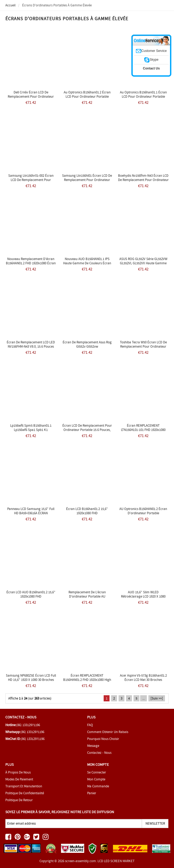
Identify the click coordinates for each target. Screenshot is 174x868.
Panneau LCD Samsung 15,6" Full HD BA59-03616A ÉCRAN (31, 511)
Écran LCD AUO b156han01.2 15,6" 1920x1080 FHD (31, 594)
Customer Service (151, 51)
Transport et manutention (24, 786)
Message (93, 746)
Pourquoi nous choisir (103, 739)
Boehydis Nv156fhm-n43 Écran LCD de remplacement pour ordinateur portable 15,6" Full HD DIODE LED (143, 180)
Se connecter (97, 772)
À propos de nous (18, 772)
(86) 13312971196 (28, 725)
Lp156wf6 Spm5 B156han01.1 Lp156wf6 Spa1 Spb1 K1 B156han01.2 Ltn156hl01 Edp (31, 430)
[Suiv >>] (157, 698)
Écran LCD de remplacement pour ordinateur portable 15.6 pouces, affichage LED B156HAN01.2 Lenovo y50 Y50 (87, 432)
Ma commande (98, 786)
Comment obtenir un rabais (108, 732)
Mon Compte (96, 779)
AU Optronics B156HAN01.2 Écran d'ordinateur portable (143, 511)
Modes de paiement (19, 779)
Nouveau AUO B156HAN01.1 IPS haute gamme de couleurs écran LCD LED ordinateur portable (87, 263)
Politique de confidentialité (25, 793)
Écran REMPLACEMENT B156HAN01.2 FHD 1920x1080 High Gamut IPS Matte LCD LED (87, 680)
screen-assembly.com (80, 861)
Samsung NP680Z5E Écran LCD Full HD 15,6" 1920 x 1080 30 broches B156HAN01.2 (31, 680)
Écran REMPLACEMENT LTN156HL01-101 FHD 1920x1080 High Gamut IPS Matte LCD (143, 430)
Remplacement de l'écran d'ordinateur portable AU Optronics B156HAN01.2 (87, 596)
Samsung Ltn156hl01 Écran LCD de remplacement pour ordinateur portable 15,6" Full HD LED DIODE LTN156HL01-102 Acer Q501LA (87, 182)
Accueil (10, 5)
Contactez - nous (99, 753)
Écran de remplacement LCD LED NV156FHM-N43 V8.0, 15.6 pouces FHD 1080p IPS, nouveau (31, 346)
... (143, 698)
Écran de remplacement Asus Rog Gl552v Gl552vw (87, 344)
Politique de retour (19, 800)
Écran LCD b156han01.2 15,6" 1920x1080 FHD (87, 511)
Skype (151, 60)
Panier (92, 793)
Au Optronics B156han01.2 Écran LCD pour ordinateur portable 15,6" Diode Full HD (87, 96)
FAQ (90, 725)
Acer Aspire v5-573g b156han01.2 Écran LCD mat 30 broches (143, 678)
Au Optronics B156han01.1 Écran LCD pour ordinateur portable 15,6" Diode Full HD (143, 96)
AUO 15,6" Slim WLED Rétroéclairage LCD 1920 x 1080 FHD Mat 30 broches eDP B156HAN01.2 (143, 598)
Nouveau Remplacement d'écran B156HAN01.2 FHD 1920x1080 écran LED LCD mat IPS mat (31, 263)
